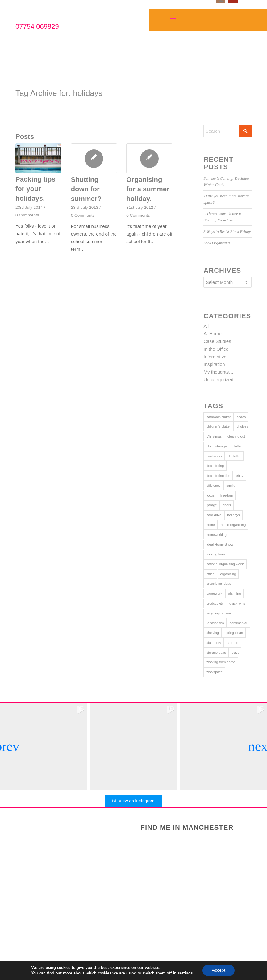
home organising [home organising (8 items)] (233, 525)
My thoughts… (218, 372)
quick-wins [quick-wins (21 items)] (237, 603)
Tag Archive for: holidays (59, 93)
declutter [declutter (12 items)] (234, 456)
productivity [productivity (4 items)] (215, 603)
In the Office (216, 349)
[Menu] (173, 20)
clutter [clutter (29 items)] (237, 446)
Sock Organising (217, 243)
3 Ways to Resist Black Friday (227, 232)
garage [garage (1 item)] (211, 505)
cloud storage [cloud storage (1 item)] (216, 446)
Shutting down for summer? (86, 189)
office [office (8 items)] (210, 574)
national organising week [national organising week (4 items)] (225, 564)
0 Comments (27, 215)
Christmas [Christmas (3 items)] (214, 436)
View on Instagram (133, 801)
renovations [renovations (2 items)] (215, 623)
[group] (134, 747)
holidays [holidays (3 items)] (233, 515)
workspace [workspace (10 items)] (214, 672)
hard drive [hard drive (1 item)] (214, 515)
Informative (215, 357)
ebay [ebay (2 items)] (240, 476)
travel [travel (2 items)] (236, 653)
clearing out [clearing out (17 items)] (236, 436)
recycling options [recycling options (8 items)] (219, 613)
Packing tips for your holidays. (35, 189)
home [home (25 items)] (211, 525)
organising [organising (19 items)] (228, 574)
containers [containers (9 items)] (214, 456)
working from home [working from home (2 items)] (221, 662)
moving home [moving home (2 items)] (216, 554)
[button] (7, 747)
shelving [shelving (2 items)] (212, 633)
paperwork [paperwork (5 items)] (214, 593)
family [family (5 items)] (231, 486)
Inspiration (214, 364)
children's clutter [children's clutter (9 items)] (218, 426)
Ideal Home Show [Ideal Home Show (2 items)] (220, 544)
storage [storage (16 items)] (233, 643)
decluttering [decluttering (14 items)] (215, 466)
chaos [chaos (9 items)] (241, 417)
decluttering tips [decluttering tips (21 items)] (218, 476)
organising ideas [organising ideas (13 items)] (219, 584)
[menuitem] (173, 20)
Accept (219, 970)
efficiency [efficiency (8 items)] (213, 486)
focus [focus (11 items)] (210, 495)
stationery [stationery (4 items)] (214, 643)
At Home (212, 334)
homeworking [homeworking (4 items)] (216, 535)
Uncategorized (218, 380)
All (206, 326)
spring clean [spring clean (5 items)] (234, 633)
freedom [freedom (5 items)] (227, 495)
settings (185, 973)
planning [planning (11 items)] (235, 593)
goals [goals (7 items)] (227, 505)
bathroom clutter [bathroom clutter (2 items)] (218, 417)
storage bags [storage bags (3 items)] (216, 653)
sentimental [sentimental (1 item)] (238, 623)
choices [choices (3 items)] (242, 426)
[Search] (227, 131)
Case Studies (217, 341)
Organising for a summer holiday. (148, 189)
